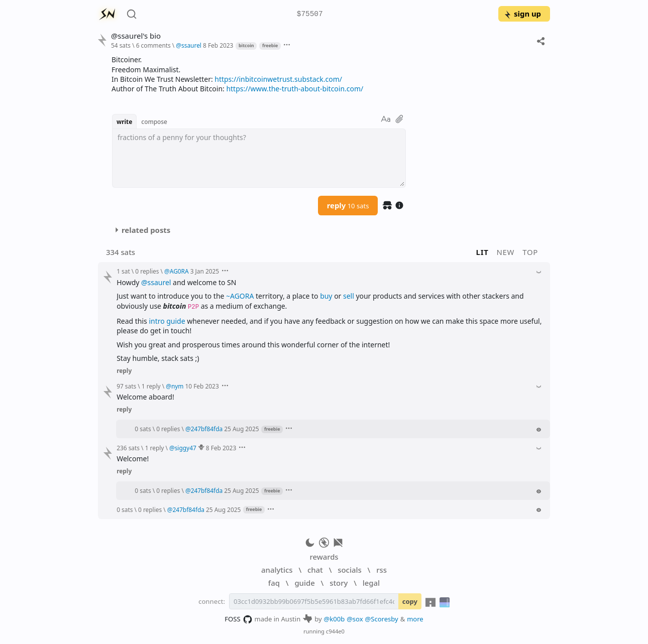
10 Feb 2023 (202, 386)
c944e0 (335, 631)
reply (348, 205)
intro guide (167, 321)
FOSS (238, 619)
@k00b (335, 619)
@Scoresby (382, 619)
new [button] (506, 252)
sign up (522, 14)
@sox (355, 619)
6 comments (153, 45)
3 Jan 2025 (205, 271)
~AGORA (240, 296)
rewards (324, 557)
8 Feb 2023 (218, 45)
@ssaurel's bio (136, 36)
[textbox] (259, 158)
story (339, 583)
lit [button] (482, 252)
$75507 (310, 14)
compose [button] (154, 121)
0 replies (147, 271)
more (415, 619)
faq (274, 583)
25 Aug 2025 (241, 429)
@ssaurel (156, 282)
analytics (277, 570)
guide (304, 583)
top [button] (530, 252)
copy (410, 601)
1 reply (151, 386)
